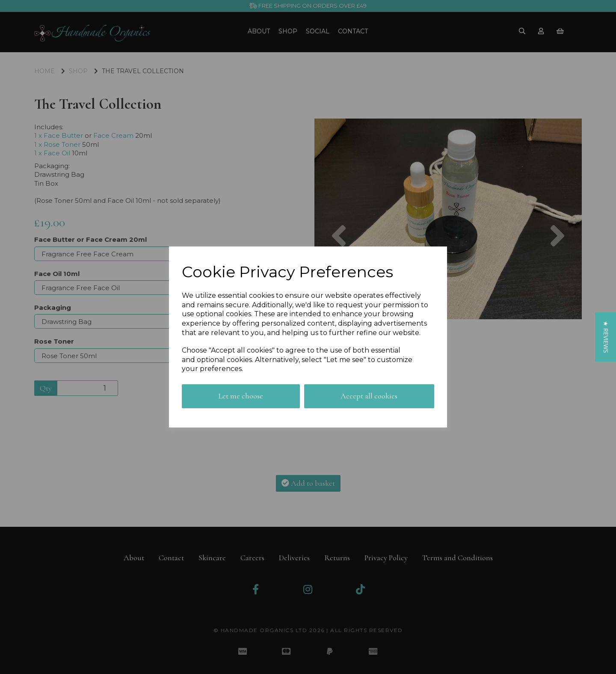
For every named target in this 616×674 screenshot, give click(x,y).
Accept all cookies (369, 396)
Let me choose (241, 396)
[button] (606, 337)
